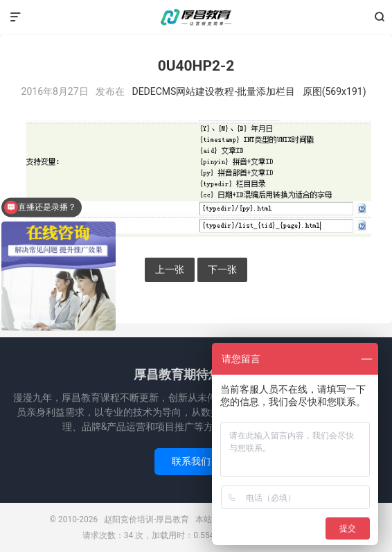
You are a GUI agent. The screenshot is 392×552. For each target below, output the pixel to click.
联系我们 (196, 461)
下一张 (222, 269)
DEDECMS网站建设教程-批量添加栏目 (213, 91)
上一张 (170, 269)
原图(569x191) (335, 91)
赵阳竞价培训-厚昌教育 (196, 17)
